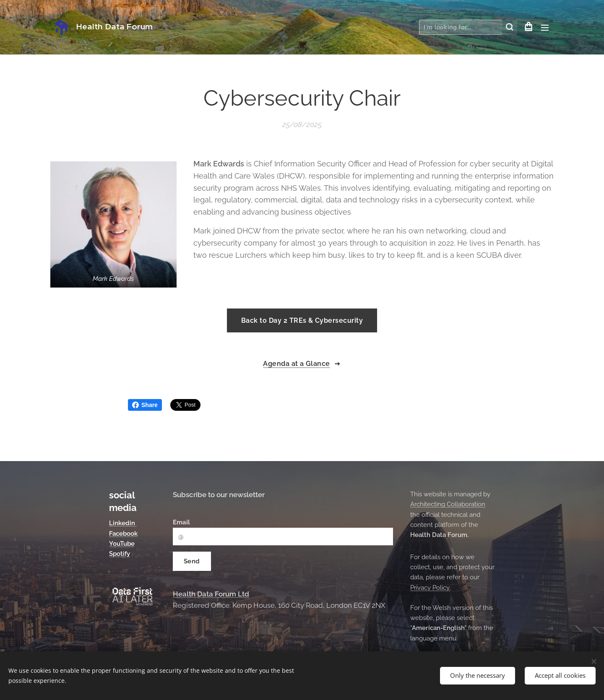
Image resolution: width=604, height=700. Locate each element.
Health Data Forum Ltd (211, 594)
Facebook (123, 534)
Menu (545, 28)
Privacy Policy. (430, 588)
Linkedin (123, 524)
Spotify (120, 554)
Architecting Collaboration (448, 505)
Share (145, 405)
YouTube (122, 544)
